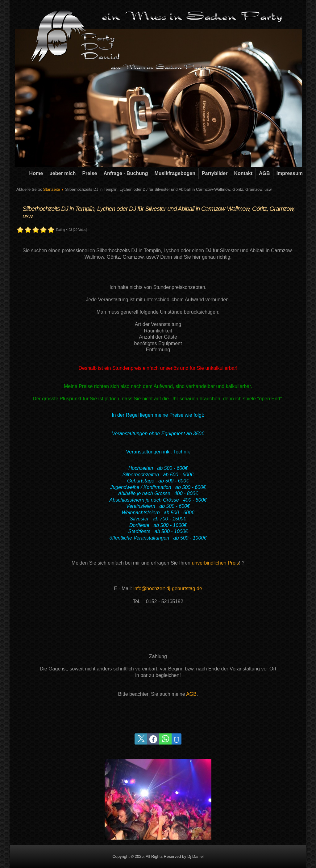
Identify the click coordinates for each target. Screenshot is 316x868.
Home (36, 173)
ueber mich (62, 173)
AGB (264, 173)
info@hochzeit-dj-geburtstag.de (168, 588)
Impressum (290, 173)
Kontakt (243, 173)
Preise (89, 173)
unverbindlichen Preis (215, 563)
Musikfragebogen (175, 173)
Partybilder (215, 173)
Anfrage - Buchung (126, 173)
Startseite (52, 189)
